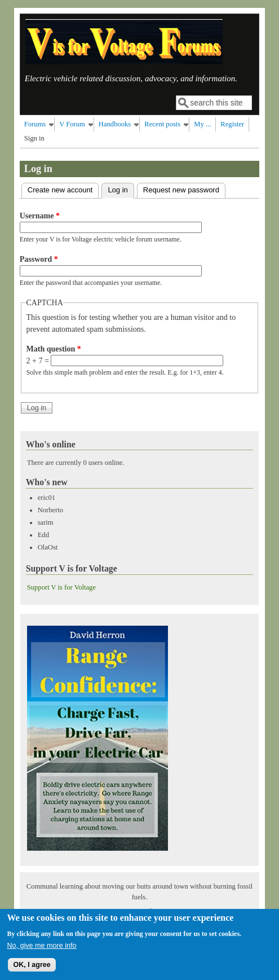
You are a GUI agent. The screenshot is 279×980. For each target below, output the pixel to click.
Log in (121, 189)
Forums (35, 124)
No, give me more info (41, 951)
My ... (202, 124)
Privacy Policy (140, 911)
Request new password (181, 190)
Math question (54, 349)
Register (232, 124)
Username (40, 216)
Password (39, 259)
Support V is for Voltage (61, 587)
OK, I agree (32, 971)
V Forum (72, 124)
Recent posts (162, 124)
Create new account (60, 190)
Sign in (34, 138)
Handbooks (115, 124)
